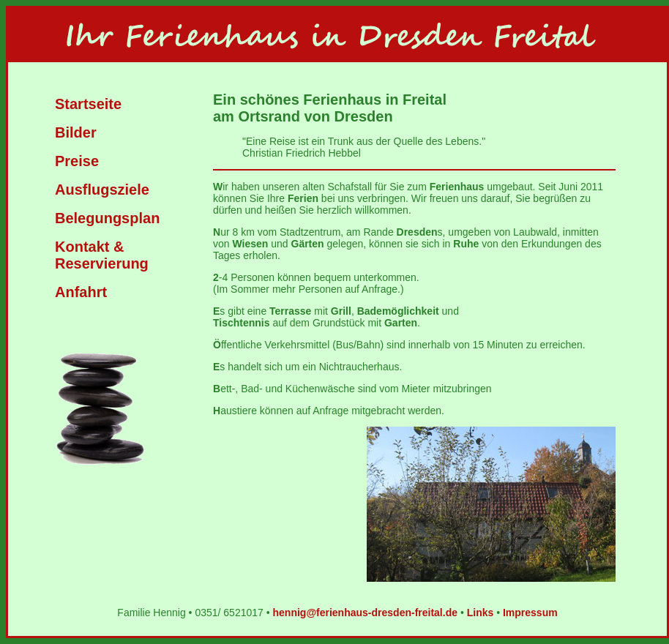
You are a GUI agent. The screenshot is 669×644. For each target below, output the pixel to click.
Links (481, 613)
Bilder (76, 132)
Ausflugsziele (102, 190)
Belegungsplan (107, 218)
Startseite (88, 104)
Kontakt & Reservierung (102, 255)
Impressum (530, 613)
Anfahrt (81, 292)
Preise (77, 161)
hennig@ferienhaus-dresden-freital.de (365, 613)
